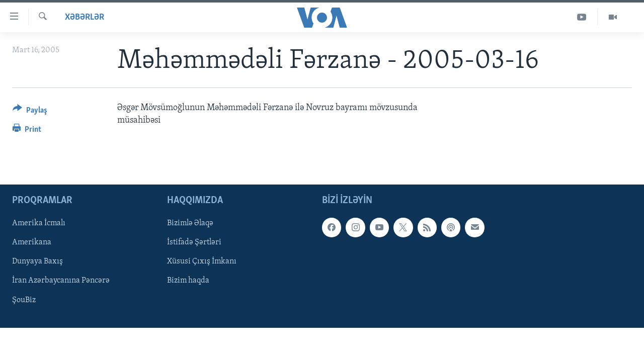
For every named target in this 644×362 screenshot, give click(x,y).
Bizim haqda (188, 281)
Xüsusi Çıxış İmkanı (202, 262)
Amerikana (32, 243)
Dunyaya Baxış (37, 262)
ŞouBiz (24, 300)
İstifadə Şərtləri (194, 243)
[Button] (30, 112)
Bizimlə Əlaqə (190, 224)
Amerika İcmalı (39, 224)
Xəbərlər (85, 17)
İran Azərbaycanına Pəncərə (61, 281)
